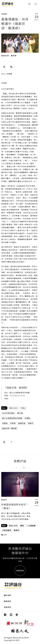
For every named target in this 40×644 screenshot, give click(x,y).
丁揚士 (23, 408)
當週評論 (22, 423)
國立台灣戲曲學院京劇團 (12, 418)
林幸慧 (4, 14)
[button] (16, 468)
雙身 (22, 526)
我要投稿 (20, 570)
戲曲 (4, 408)
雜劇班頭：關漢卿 (9, 428)
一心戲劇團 (31, 526)
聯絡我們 (7, 601)
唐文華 (20, 413)
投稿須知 (7, 607)
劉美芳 (4, 500)
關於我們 (7, 595)
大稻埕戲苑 (7, 530)
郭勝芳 (31, 423)
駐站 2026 (13, 526)
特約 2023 (13, 408)
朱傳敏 (27, 418)
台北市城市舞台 (8, 413)
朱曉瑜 (5, 423)
